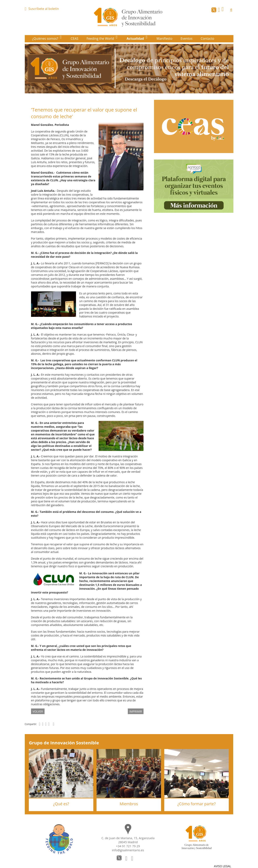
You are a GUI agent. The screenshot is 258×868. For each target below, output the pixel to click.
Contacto (208, 39)
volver (38, 711)
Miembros (129, 804)
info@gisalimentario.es (128, 850)
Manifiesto (165, 39)
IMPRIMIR (136, 711)
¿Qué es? (61, 804)
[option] (129, 69)
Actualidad (136, 39)
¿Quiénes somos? (45, 39)
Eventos (187, 39)
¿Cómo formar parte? (196, 804)
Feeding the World (101, 39)
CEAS (75, 39)
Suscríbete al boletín (44, 9)
